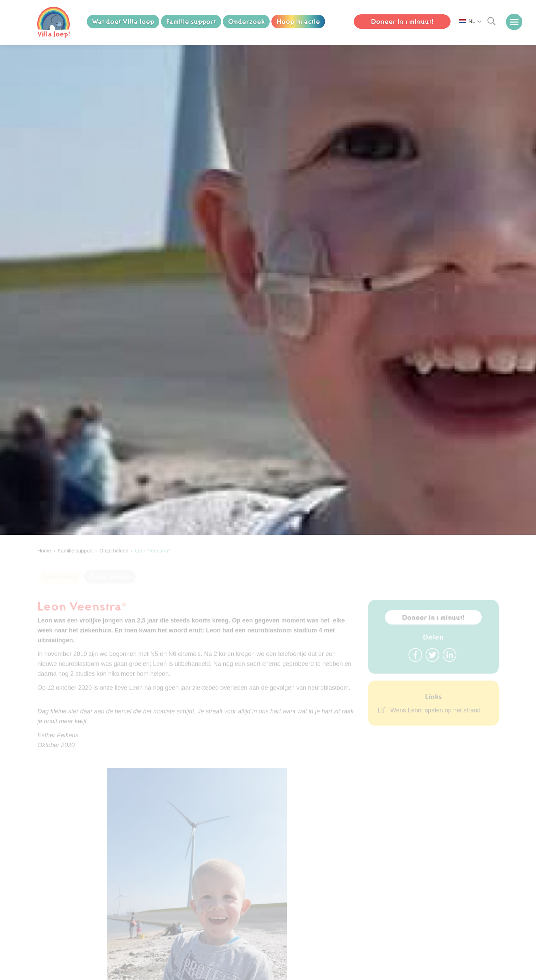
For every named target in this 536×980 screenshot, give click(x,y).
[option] (268, 290)
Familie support (191, 22)
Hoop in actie (298, 22)
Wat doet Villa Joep (123, 22)
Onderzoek (246, 22)
